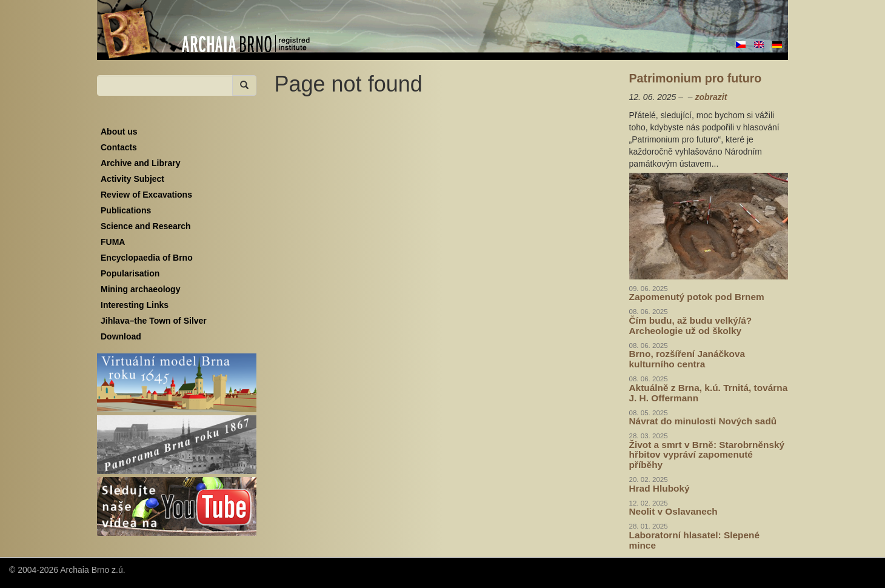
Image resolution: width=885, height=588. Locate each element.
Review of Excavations (146, 195)
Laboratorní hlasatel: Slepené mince (695, 540)
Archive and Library (141, 163)
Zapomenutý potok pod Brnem (697, 297)
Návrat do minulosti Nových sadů (703, 421)
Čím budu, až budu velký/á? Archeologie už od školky (691, 326)
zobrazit (711, 97)
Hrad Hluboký (660, 488)
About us (119, 132)
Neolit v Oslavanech (673, 511)
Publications (126, 210)
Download (121, 336)
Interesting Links (135, 305)
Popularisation (130, 273)
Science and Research (146, 226)
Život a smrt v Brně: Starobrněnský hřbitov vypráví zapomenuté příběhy (707, 455)
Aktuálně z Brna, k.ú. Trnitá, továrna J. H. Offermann (709, 393)
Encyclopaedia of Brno (147, 258)
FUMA (113, 242)
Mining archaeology (140, 289)
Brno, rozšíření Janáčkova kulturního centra (687, 359)
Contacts (119, 147)
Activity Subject (132, 179)
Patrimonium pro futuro (696, 78)
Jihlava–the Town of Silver (154, 321)
